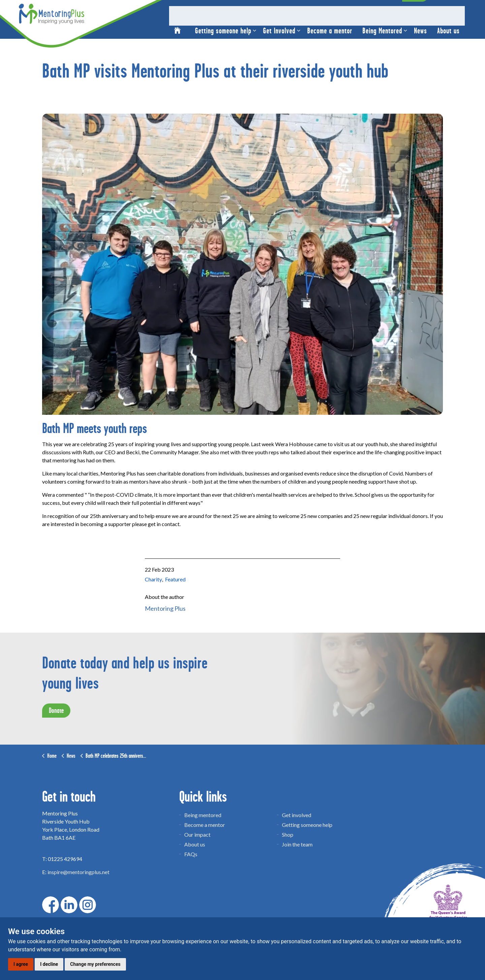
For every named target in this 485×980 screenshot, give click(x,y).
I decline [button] (49, 964)
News (421, 29)
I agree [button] (21, 964)
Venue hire (325, 10)
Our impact (197, 834)
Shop (288, 834)
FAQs (191, 854)
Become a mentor (330, 29)
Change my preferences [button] (95, 964)
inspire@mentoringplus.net (78, 872)
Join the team (297, 844)
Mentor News (382, 10)
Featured (175, 579)
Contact (353, 10)
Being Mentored (382, 29)
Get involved (297, 815)
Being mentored (203, 815)
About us (448, 29)
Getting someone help (223, 29)
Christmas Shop (289, 10)
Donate (415, 10)
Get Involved (279, 29)
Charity (153, 579)
